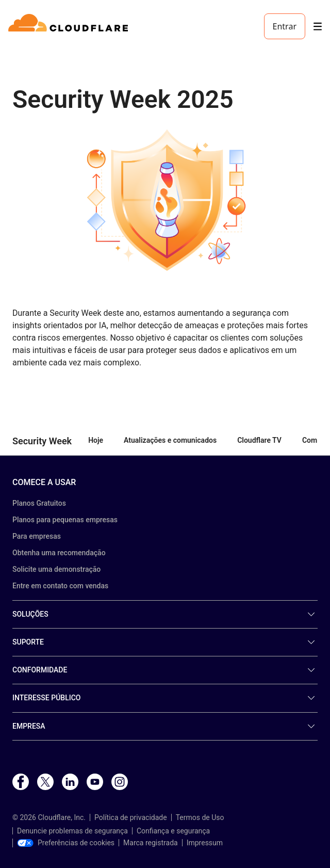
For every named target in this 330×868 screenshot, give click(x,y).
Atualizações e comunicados (170, 440)
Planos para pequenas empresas (65, 520)
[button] (165, 200)
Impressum (205, 843)
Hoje (96, 440)
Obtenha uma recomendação (59, 553)
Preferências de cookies (66, 843)
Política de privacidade (131, 817)
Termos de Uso (200, 817)
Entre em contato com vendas (60, 586)
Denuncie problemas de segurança (72, 831)
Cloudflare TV (259, 440)
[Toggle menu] (318, 27)
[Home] (70, 26)
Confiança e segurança (173, 831)
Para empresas (37, 536)
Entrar (285, 26)
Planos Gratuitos (39, 503)
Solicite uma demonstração (56, 569)
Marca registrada (151, 843)
